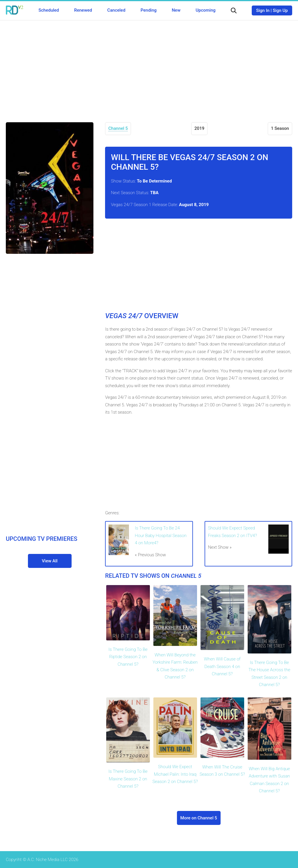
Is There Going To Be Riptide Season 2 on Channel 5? (128, 657)
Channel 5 (118, 128)
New (176, 10)
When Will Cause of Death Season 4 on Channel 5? (222, 666)
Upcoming (205, 10)
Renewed (83, 10)
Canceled (116, 10)
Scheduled (49, 10)
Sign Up (280, 10)
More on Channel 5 (199, 818)
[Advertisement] (149, 67)
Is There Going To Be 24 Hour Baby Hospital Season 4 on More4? (161, 535)
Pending (149, 10)
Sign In (263, 10)
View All (50, 561)
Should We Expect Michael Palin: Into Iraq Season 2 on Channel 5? (175, 774)
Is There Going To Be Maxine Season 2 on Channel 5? (128, 779)
